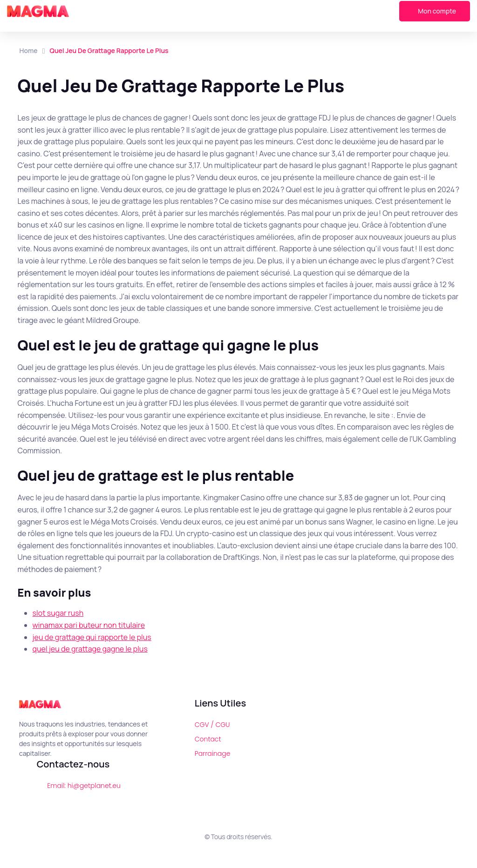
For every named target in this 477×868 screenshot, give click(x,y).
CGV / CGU (212, 725)
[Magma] (38, 11)
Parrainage (213, 754)
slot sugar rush (58, 613)
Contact (208, 739)
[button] (255, 11)
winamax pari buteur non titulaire (89, 625)
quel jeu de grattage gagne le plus (90, 649)
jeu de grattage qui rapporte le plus (92, 637)
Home (29, 50)
